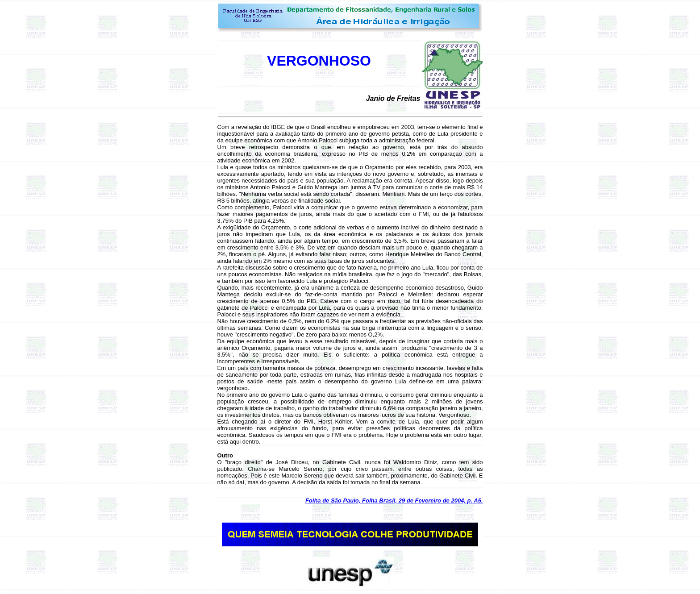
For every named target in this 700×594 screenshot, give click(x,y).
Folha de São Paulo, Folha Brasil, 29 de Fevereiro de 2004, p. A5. (394, 501)
